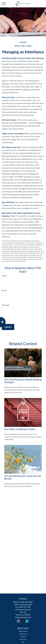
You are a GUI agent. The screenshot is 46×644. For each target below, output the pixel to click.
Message (6, 305)
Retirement (23, 631)
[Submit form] (8, 327)
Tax (23, 642)
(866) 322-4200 (27, 602)
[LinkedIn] (27, 621)
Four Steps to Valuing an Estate (20, 429)
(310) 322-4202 (26, 604)
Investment (23, 634)
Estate (23, 637)
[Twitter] (23, 621)
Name (4, 276)
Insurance (23, 639)
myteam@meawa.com (23, 617)
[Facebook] (18, 621)
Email (4, 290)
